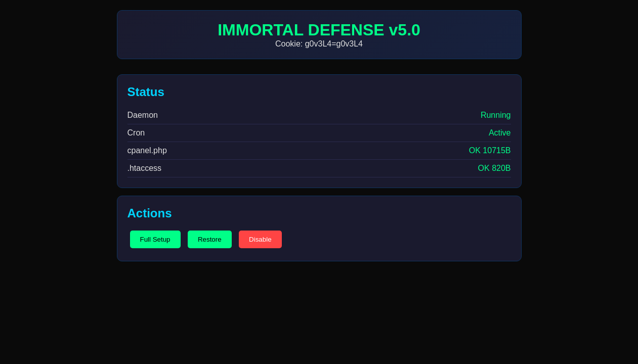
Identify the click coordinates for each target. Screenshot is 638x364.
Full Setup (155, 239)
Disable (260, 239)
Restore (210, 239)
